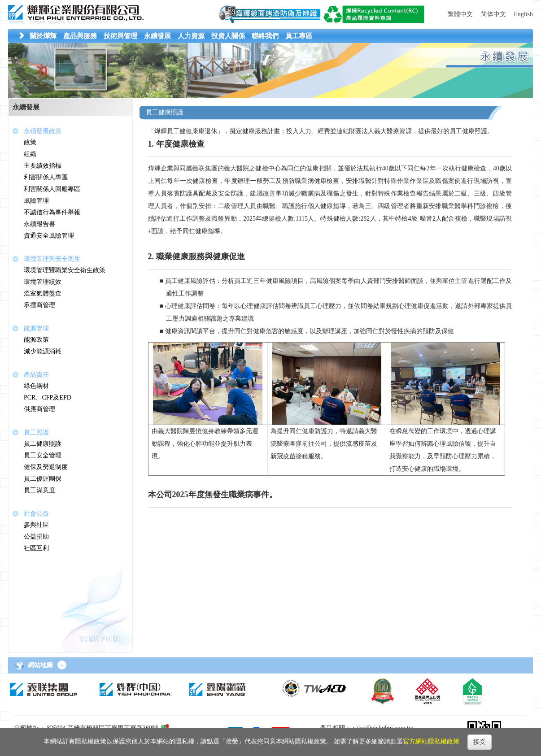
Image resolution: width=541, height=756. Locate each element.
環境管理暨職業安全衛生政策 (65, 270)
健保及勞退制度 (46, 467)
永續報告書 (39, 224)
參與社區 (36, 525)
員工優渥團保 (43, 479)
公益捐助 (36, 537)
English (523, 14)
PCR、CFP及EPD (48, 398)
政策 (30, 142)
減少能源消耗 (43, 351)
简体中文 (493, 14)
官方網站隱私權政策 (431, 741)
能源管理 (36, 328)
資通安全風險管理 (49, 236)
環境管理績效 (43, 282)
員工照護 (36, 432)
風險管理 (36, 201)
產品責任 (36, 375)
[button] (43, 36)
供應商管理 (39, 409)
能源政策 (36, 340)
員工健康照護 (43, 444)
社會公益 (36, 514)
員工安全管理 (43, 455)
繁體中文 (460, 14)
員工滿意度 (39, 490)
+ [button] (62, 665)
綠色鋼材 (36, 386)
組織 (30, 154)
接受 (480, 742)
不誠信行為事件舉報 (52, 212)
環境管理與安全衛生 (52, 259)
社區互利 (36, 548)
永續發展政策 (43, 131)
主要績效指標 (43, 166)
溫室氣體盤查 (43, 293)
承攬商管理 (39, 305)
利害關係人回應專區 (52, 189)
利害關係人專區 (46, 177)
